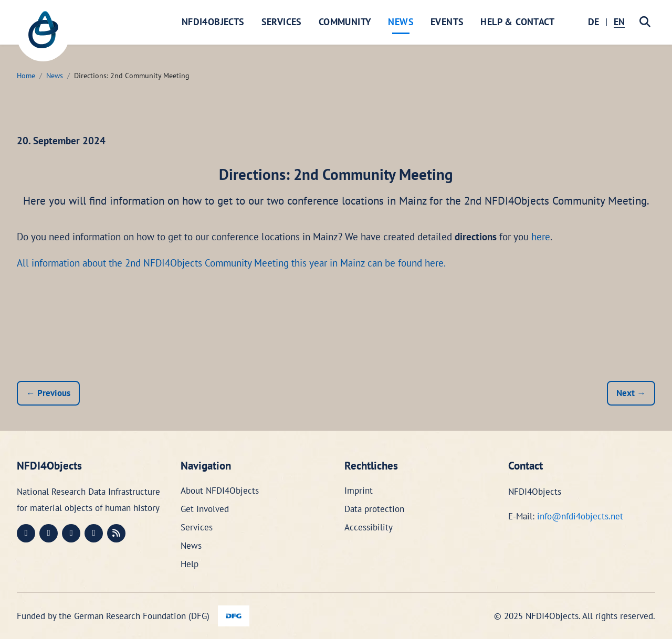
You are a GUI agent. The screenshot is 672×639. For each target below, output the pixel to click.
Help (190, 564)
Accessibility (369, 527)
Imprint (359, 491)
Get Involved (205, 509)
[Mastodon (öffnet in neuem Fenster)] (26, 533)
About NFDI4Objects (220, 491)
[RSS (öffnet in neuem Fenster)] (116, 533)
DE (594, 22)
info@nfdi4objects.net (580, 516)
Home (26, 76)
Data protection (374, 509)
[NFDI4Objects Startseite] (43, 35)
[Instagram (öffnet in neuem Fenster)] (71, 533)
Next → (631, 393)
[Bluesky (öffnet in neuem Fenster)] (94, 533)
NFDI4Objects (213, 22)
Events (447, 22)
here (541, 237)
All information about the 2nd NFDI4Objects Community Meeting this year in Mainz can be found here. (231, 263)
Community (345, 22)
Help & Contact (517, 22)
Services (282, 22)
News (401, 22)
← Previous (48, 393)
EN (619, 22)
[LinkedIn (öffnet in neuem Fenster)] (49, 533)
